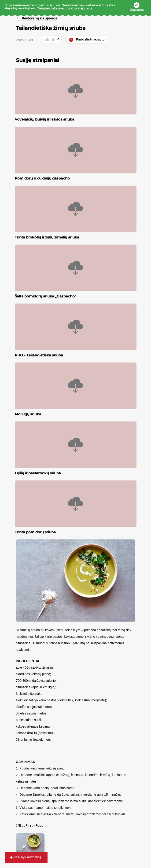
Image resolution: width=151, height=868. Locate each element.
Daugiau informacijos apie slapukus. (64, 8)
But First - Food (31, 825)
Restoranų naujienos (39, 18)
